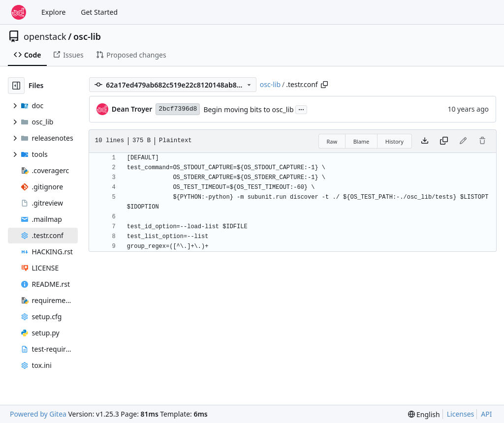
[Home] (19, 12)
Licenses (461, 414)
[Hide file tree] (16, 86)
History (394, 141)
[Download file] (425, 141)
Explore (53, 12)
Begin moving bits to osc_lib (248, 109)
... (301, 109)
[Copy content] (444, 141)
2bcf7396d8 (178, 109)
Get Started (99, 12)
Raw (332, 141)
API (486, 414)
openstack (45, 36)
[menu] (424, 414)
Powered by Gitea (38, 414)
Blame (362, 141)
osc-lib (87, 36)
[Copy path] (324, 85)
